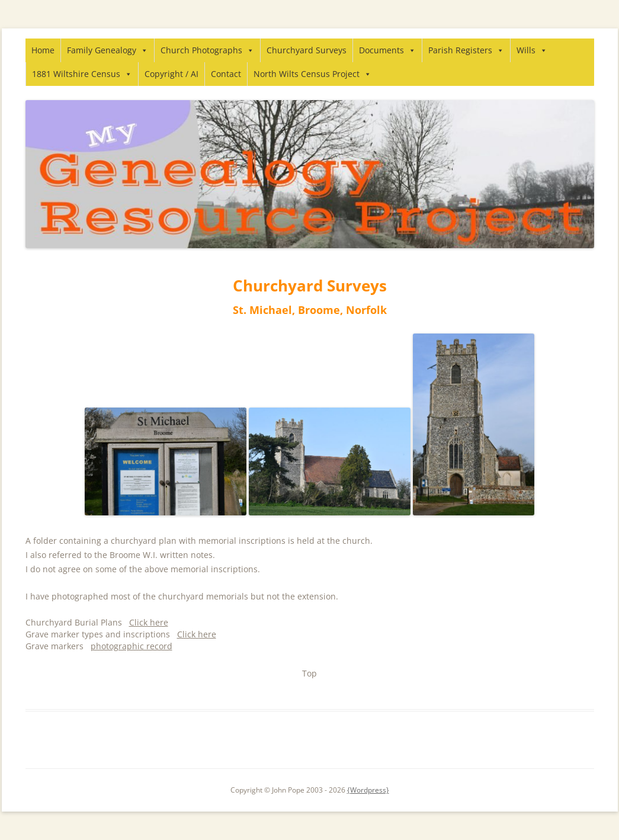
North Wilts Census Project (312, 74)
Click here (149, 622)
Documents (387, 50)
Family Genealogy (108, 50)
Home (43, 50)
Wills (532, 50)
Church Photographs (207, 50)
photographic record (132, 646)
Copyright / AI (171, 74)
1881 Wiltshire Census (82, 74)
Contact (226, 74)
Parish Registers (466, 50)
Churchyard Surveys (307, 50)
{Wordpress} (368, 790)
